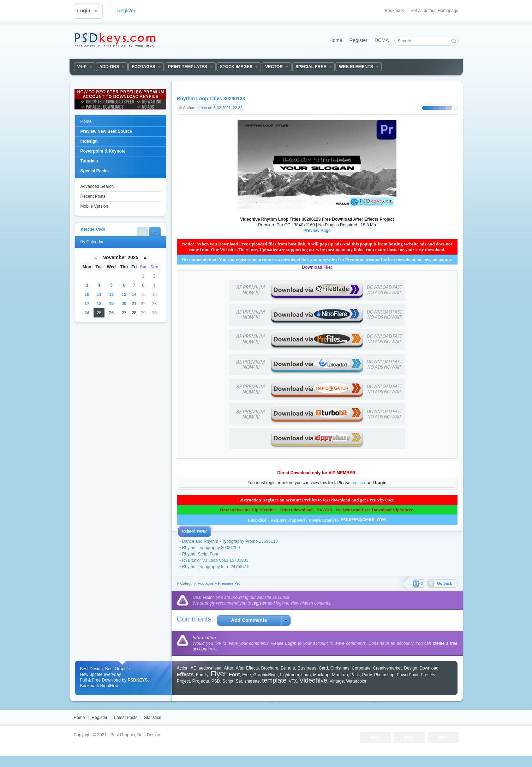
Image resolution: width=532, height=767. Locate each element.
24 (87, 313)
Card (323, 668)
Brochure (270, 668)
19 (111, 304)
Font (234, 674)
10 (87, 295)
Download (429, 668)
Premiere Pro (229, 583)
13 (124, 295)
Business (307, 668)
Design (410, 668)
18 (99, 304)
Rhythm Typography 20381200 (211, 548)
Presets (428, 675)
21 (134, 304)
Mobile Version (94, 206)
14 (134, 295)
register (359, 483)
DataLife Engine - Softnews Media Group (115, 40)
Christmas (340, 668)
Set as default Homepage (434, 11)
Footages (206, 583)
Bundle (288, 668)
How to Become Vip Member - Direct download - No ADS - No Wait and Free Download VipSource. (317, 510)
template (274, 680)
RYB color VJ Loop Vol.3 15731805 (215, 560)
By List (142, 231)
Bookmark (394, 11)
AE (193, 668)
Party (367, 675)
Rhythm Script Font (200, 554)
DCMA (382, 40)
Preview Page (317, 231)
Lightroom (290, 675)
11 (99, 295)
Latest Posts (126, 718)
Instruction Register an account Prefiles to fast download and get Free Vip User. (317, 500)
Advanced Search (97, 186)
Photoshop (384, 675)
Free (247, 675)
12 (111, 295)
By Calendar (155, 231)
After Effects (247, 668)
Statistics (153, 718)
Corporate (361, 668)
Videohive (313, 680)
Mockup (340, 675)
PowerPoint (408, 675)
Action (183, 668)
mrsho (202, 108)
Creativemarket (387, 668)
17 (87, 304)
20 (124, 304)
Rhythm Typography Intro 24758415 (216, 567)
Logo (306, 675)
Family (202, 675)
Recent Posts (93, 196)
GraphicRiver (265, 675)
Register (126, 11)
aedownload (210, 668)
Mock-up (321, 675)
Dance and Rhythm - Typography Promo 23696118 (230, 541)
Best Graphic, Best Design (135, 735)
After (229, 668)
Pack (355, 675)
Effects (185, 674)
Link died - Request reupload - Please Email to (317, 520)
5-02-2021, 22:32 (228, 108)
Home (336, 40)
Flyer (218, 674)
